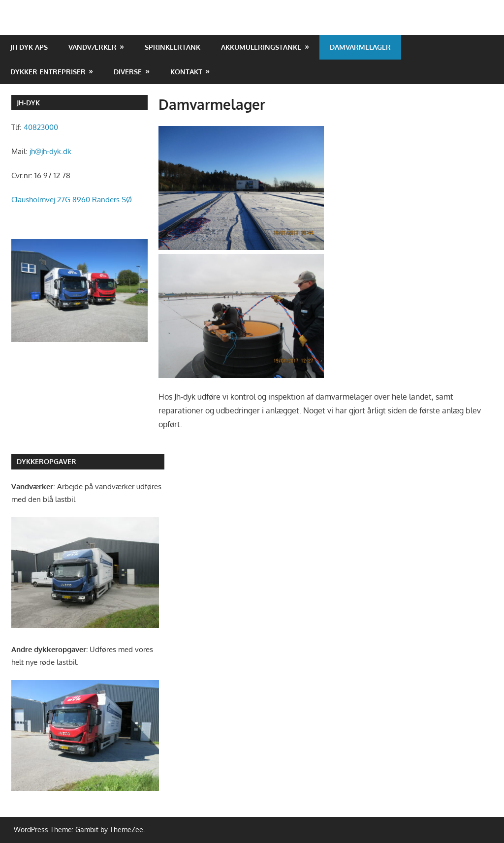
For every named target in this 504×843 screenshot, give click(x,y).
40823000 (41, 127)
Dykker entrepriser (48, 72)
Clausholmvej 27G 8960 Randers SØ (72, 200)
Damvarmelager (360, 47)
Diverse (128, 72)
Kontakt (186, 72)
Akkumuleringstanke (261, 47)
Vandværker (93, 47)
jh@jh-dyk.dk (50, 151)
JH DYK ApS (29, 47)
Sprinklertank (173, 47)
